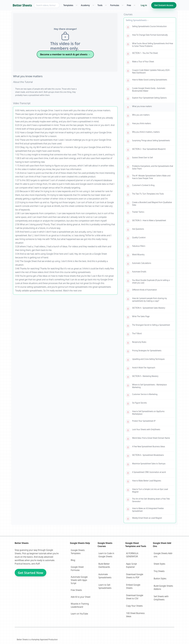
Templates (68, 5)
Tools (100, 5)
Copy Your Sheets (134, 606)
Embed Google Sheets (133, 586)
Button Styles (160, 578)
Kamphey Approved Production (45, 639)
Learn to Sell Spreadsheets (105, 586)
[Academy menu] (93, 5)
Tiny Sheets (159, 571)
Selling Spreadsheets (136, 20)
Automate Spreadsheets (105, 576)
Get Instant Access (164, 5)
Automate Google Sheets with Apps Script (79, 580)
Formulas (115, 5)
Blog (73, 560)
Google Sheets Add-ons (163, 555)
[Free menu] (134, 5)
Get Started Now (31, 573)
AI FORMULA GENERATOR (132, 555)
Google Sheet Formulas (77, 569)
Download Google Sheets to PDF (135, 576)
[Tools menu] (106, 5)
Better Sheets (22, 5)
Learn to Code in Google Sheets (106, 555)
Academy (85, 5)
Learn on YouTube (79, 614)
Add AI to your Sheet (81, 597)
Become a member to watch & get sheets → (65, 54)
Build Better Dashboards (104, 565)
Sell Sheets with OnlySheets (161, 598)
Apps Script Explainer (132, 565)
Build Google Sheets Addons (163, 587)
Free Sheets (76, 590)
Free (129, 5)
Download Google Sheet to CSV (135, 597)
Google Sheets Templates (78, 552)
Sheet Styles (159, 564)
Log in (144, 5)
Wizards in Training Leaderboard (80, 605)
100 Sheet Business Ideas (135, 615)
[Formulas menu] (123, 5)
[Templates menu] (77, 5)
